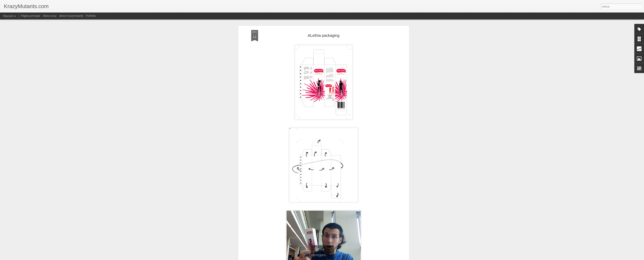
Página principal (30, 16)
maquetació (352, 232)
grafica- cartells (310, 232)
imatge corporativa (332, 232)
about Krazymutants (71, 16)
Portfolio (91, 16)
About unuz (50, 16)
